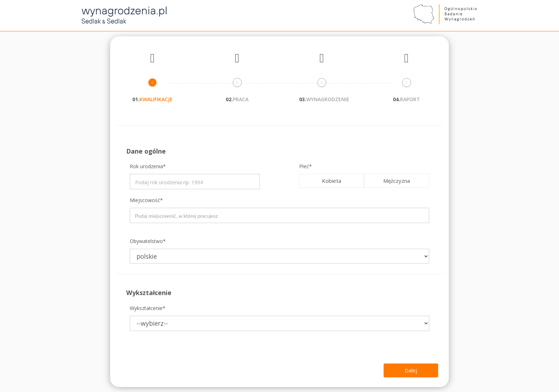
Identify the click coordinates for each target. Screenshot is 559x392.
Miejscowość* (146, 200)
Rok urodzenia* (148, 166)
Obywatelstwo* (148, 241)
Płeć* (306, 166)
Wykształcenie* (148, 308)
